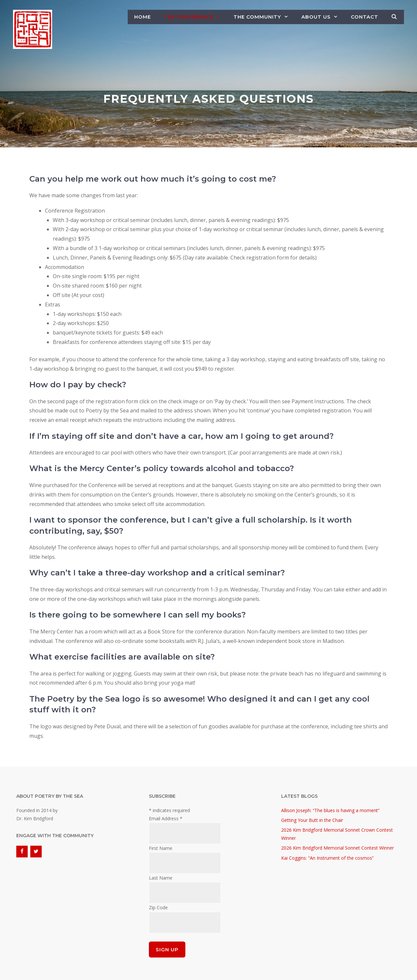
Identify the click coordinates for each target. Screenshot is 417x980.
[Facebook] (22, 852)
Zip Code (158, 907)
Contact (365, 17)
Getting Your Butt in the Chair (312, 820)
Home (143, 17)
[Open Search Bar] (394, 17)
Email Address (166, 818)
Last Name (161, 878)
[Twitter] (36, 852)
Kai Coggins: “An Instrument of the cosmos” (327, 858)
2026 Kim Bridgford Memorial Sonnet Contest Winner (338, 848)
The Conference (195, 17)
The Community (264, 17)
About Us (323, 17)
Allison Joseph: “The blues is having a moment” (330, 810)
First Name (161, 848)
